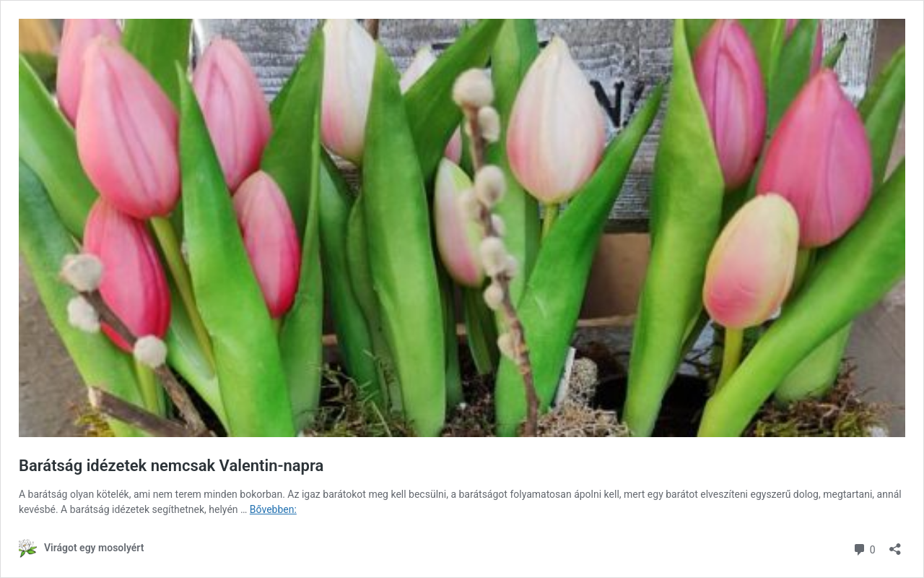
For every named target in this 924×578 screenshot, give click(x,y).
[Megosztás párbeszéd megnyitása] (895, 544)
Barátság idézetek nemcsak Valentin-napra (171, 466)
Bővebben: (273, 509)
